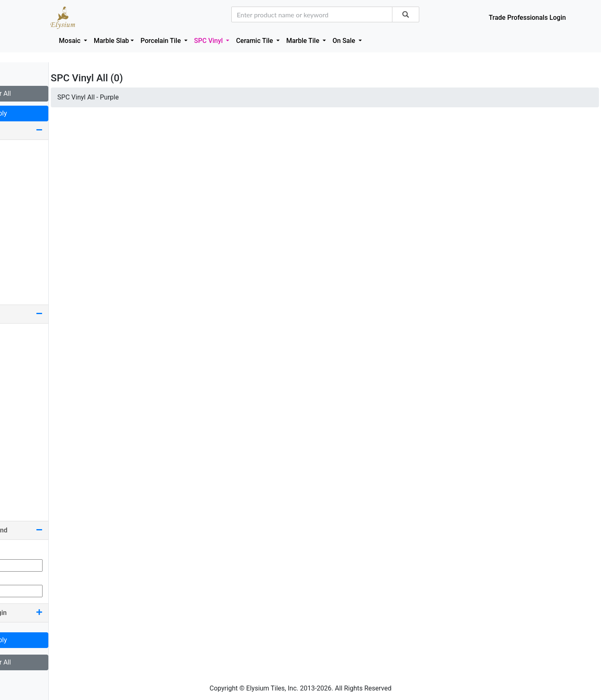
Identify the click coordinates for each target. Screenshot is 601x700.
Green (18, 401)
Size (50, 130)
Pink (16, 440)
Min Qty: (18, 551)
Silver (18, 480)
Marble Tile (304, 41)
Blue (16, 361)
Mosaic (71, 41)
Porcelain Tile (161, 41)
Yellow (19, 506)
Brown (19, 374)
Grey (16, 414)
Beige (18, 335)
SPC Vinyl (209, 41)
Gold (17, 387)
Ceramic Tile (255, 41)
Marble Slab (111, 41)
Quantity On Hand (50, 530)
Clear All (49, 93)
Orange (20, 427)
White (18, 493)
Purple (19, 453)
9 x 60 (19, 151)
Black (18, 348)
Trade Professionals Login (527, 18)
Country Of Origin (50, 613)
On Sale (345, 41)
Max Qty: (19, 576)
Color (50, 314)
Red (15, 467)
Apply (50, 113)
